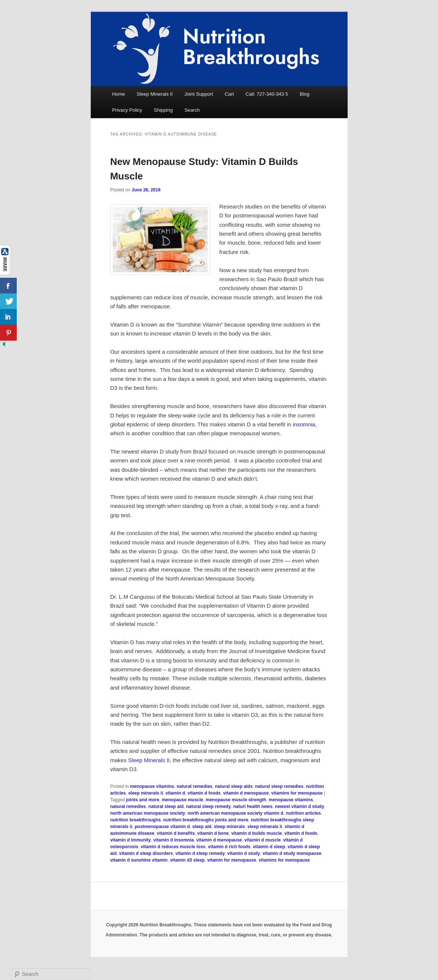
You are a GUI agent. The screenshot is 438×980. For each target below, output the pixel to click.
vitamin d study (244, 853)
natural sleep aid (166, 806)
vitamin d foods (204, 793)
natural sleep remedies (279, 786)
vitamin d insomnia (174, 840)
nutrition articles (303, 813)
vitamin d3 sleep (187, 860)
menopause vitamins (152, 786)
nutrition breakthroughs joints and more (206, 820)
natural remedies (195, 786)
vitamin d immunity (130, 840)
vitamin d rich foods (229, 847)
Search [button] (192, 110)
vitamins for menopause (297, 793)
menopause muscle (183, 800)
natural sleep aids (234, 786)
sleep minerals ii (146, 793)
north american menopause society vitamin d (235, 813)
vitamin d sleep (269, 847)
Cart (229, 94)
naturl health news (253, 806)
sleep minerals (229, 827)
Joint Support (199, 94)
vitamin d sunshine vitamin (139, 860)
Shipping (164, 110)
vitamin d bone (213, 833)
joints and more (143, 800)
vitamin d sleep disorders (146, 853)
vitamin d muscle (263, 840)
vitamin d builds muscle (256, 833)
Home (119, 94)
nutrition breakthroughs (135, 820)
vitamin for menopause (232, 860)
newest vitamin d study (300, 806)
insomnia (304, 424)
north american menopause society (148, 813)
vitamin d (175, 793)
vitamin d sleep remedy (200, 853)
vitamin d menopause (246, 793)
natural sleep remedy (208, 806)
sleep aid (202, 827)
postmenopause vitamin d (162, 827)
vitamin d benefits (176, 833)
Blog (305, 94)
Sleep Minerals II (155, 94)
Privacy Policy (127, 110)
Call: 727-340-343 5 (267, 94)
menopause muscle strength (236, 800)
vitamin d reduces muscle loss (173, 847)
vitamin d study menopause (292, 853)
